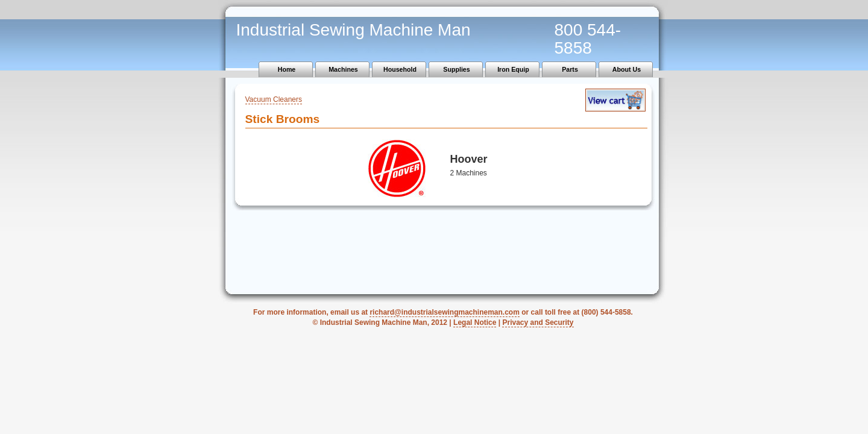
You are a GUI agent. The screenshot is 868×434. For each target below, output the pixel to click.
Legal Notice (475, 322)
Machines (343, 69)
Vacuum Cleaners (274, 99)
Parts (570, 69)
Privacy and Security (538, 322)
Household (400, 69)
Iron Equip (513, 69)
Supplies (456, 69)
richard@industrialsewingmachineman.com (444, 312)
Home (287, 69)
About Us (627, 69)
